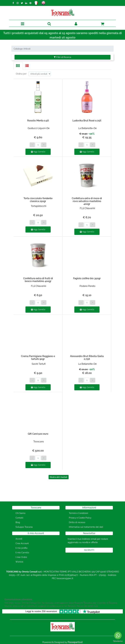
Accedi (19, 539)
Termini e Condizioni (78, 513)
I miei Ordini (21, 557)
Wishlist (19, 562)
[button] (49, 24)
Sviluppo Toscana (24, 527)
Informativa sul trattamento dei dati (86, 527)
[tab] (18, 66)
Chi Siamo (20, 513)
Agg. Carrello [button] (38, 152)
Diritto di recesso (77, 522)
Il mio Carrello (22, 553)
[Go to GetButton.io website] (118, 641)
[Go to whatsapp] (118, 635)
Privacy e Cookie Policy (80, 518)
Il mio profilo (21, 548)
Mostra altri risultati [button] (59, 477)
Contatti (19, 518)
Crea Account (22, 543)
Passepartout (75, 642)
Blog (18, 522)
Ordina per (21, 74)
